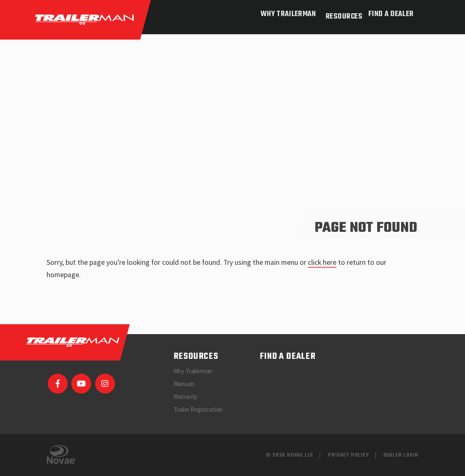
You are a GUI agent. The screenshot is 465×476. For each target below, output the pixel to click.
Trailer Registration (198, 409)
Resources (341, 14)
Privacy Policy (348, 455)
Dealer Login (401, 455)
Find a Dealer (391, 14)
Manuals (184, 384)
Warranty (186, 397)
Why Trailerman (285, 14)
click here (322, 262)
